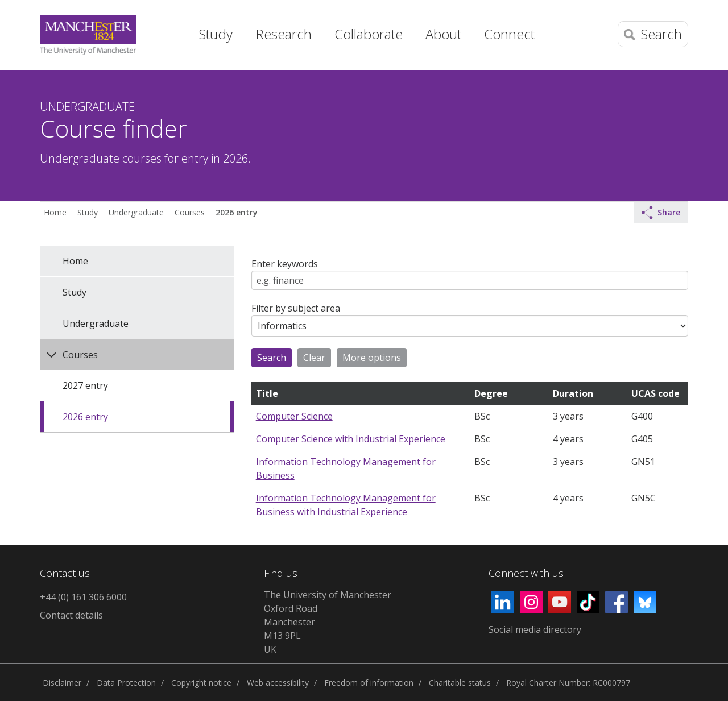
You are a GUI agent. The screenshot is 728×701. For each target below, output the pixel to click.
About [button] (443, 34)
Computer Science (294, 416)
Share (661, 213)
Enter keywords (285, 264)
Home (168, 31)
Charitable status (460, 683)
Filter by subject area (296, 308)
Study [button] (216, 34)
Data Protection (126, 683)
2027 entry (85, 385)
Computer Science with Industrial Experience (351, 439)
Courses (190, 212)
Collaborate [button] (369, 34)
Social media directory (535, 629)
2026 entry (236, 212)
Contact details (71, 615)
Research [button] (284, 34)
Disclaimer (62, 683)
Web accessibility (278, 683)
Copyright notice (201, 683)
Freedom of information (369, 683)
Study (88, 212)
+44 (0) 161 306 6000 (83, 597)
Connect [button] (509, 34)
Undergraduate (136, 212)
